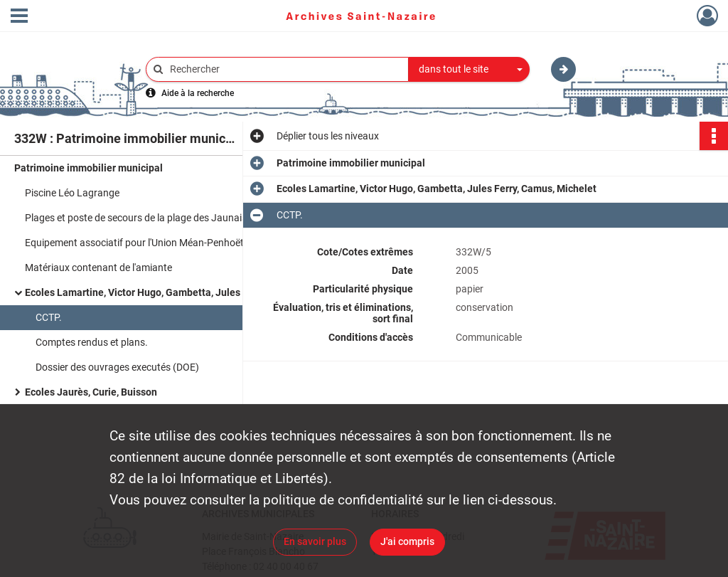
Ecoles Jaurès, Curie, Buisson (91, 392)
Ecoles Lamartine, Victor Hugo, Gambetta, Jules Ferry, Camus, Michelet (167, 292)
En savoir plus (315, 541)
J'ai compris (407, 541)
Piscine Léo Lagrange (72, 193)
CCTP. (49, 317)
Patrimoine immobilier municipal (89, 168)
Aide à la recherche (198, 93)
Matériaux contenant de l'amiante (98, 268)
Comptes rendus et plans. (92, 342)
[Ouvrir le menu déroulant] (19, 17)
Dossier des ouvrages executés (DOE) (117, 367)
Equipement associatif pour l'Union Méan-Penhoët (134, 243)
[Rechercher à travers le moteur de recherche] (284, 69)
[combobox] (469, 70)
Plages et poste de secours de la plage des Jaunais (136, 218)
